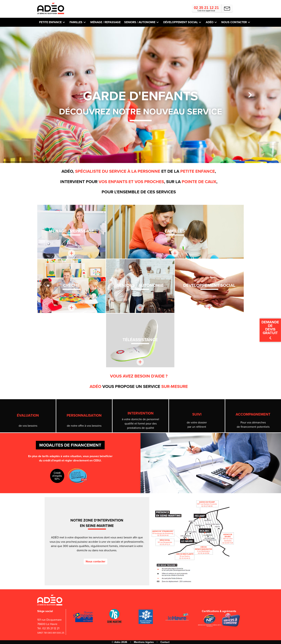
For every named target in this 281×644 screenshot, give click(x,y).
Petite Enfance (50, 22)
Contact (165, 642)
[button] (250, 95)
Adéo (210, 22)
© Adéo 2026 (119, 642)
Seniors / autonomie (140, 22)
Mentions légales (144, 642)
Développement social (181, 22)
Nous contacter (234, 22)
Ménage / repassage (105, 22)
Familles (76, 22)
